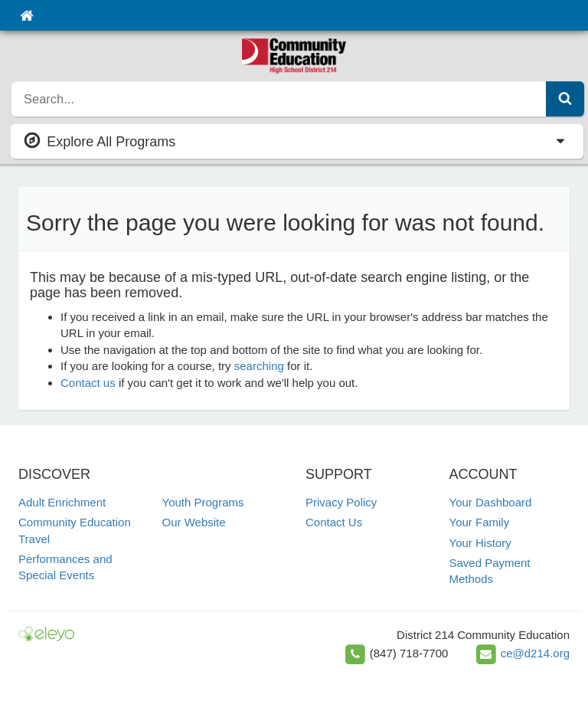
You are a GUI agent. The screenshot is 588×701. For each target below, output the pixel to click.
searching (259, 366)
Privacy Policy (341, 502)
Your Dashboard (491, 502)
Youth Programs (203, 502)
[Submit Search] (565, 99)
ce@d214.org (535, 653)
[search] (279, 99)
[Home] (26, 15)
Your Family (480, 522)
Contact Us (334, 522)
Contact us (88, 383)
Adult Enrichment (62, 502)
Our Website (194, 522)
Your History (480, 543)
